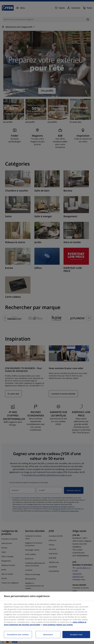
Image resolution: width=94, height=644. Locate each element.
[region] (47, 616)
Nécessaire (48, 635)
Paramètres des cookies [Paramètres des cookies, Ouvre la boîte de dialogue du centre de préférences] (18, 635)
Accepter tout (76, 635)
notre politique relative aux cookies (58, 625)
